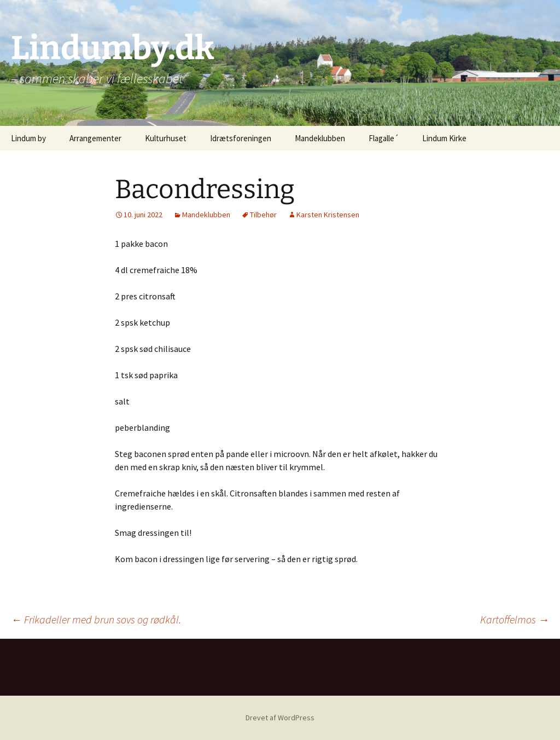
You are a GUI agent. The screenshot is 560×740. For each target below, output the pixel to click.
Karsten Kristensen (328, 215)
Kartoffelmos (515, 619)
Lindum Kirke (444, 138)
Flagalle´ (384, 138)
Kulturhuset (166, 138)
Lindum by (28, 138)
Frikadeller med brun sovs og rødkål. (96, 619)
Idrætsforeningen (241, 138)
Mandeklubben (320, 138)
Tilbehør (263, 215)
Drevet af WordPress (280, 718)
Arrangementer (95, 138)
